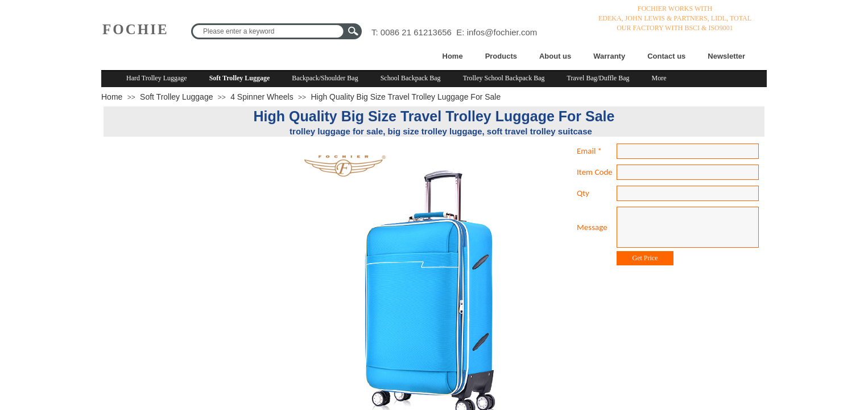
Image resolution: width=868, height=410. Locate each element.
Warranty (609, 56)
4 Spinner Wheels (262, 97)
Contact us (666, 56)
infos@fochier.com (502, 32)
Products (501, 56)
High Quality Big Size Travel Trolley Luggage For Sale (406, 97)
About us (555, 56)
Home (453, 56)
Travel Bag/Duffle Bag (598, 78)
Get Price (645, 258)
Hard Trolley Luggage (157, 78)
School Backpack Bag (411, 78)
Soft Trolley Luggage (240, 78)
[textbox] (269, 31)
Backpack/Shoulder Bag (325, 78)
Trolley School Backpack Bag (504, 78)
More (659, 78)
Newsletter (726, 56)
